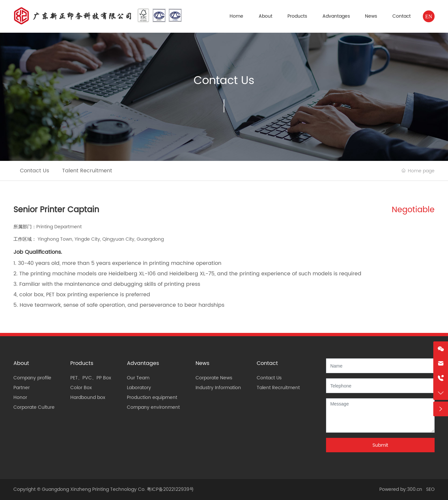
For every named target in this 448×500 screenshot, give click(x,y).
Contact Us (224, 81)
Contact (402, 16)
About (266, 16)
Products (297, 16)
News (371, 16)
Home (236, 16)
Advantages (336, 16)
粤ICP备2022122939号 (170, 489)
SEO (430, 489)
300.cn (415, 489)
